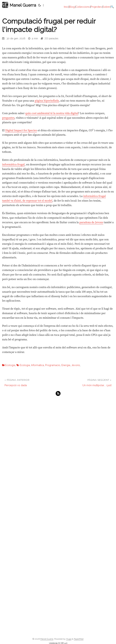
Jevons (76, 365)
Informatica (38, 365)
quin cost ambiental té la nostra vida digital (52, 113)
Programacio (53, 365)
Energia (66, 365)
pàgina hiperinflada (47, 101)
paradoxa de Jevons (91, 222)
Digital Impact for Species (21, 130)
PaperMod (79, 639)
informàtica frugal (13, 164)
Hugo (69, 639)
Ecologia (10, 365)
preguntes (8, 118)
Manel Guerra (19, 5)
